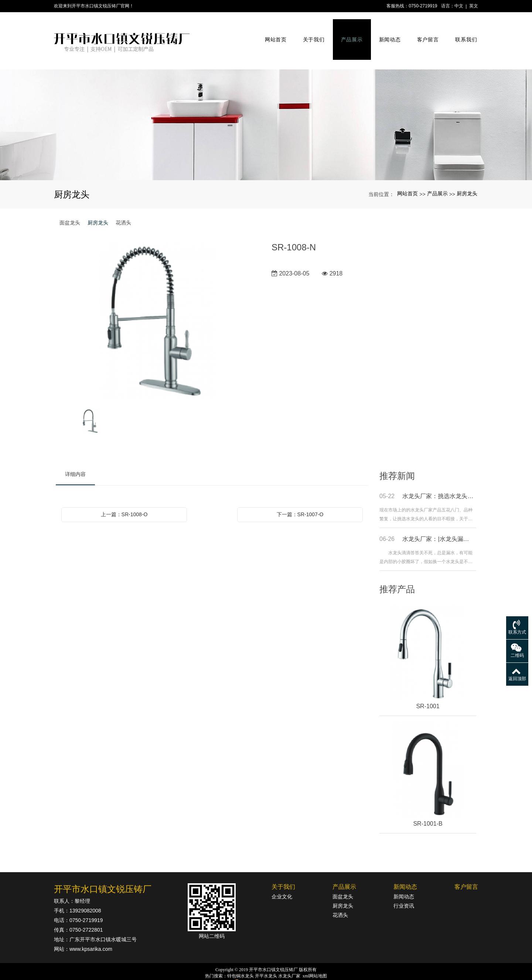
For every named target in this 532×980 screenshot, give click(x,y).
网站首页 (273, 32)
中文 (459, 6)
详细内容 (75, 458)
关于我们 (311, 32)
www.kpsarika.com (91, 932)
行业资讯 (404, 889)
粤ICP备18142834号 (266, 973)
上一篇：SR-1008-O (124, 498)
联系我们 (463, 32)
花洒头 (123, 206)
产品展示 (349, 32)
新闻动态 (387, 32)
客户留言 (425, 32)
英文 (474, 6)
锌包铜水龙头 (241, 959)
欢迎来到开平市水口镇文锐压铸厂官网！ (94, 6)
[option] (158, 304)
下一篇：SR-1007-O (300, 498)
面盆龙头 (70, 206)
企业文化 (282, 880)
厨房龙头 (467, 177)
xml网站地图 (315, 959)
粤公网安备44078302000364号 (270, 966)
